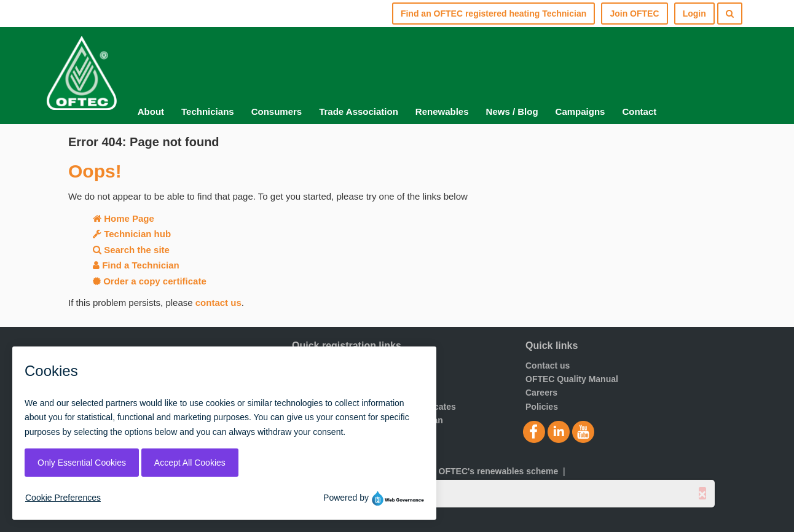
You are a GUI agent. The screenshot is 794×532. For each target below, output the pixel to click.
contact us (218, 303)
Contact (639, 111)
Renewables (442, 111)
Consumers (277, 111)
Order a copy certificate (150, 281)
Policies (542, 407)
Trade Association (359, 111)
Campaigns (580, 111)
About (151, 111)
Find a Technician (136, 265)
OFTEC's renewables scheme (499, 471)
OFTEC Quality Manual (572, 379)
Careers (541, 393)
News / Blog (512, 111)
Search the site (131, 250)
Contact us (548, 366)
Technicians (208, 111)
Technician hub (132, 234)
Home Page (124, 218)
